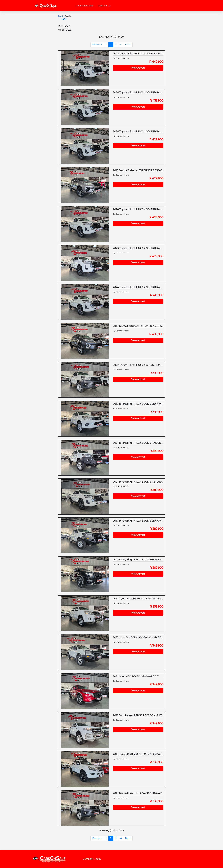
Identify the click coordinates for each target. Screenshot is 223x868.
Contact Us (104, 6)
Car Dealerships (85, 6)
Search (61, 16)
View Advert (138, 68)
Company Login (92, 859)
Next (128, 45)
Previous (97, 45)
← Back (62, 19)
